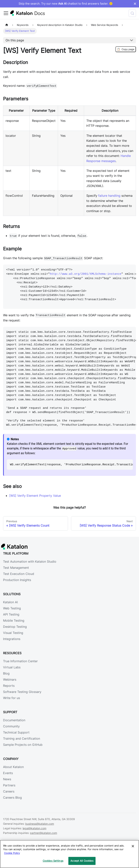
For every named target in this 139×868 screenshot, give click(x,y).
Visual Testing (13, 633)
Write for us (11, 698)
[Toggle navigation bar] (6, 13)
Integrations (12, 639)
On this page (15, 40)
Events (8, 773)
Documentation (14, 720)
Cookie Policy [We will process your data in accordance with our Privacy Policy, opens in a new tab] (12, 853)
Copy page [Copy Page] (126, 49)
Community (11, 726)
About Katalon (13, 767)
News (7, 779)
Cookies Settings (53, 861)
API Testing (11, 614)
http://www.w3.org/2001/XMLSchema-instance (86, 274)
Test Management (16, 568)
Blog (6, 673)
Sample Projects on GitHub (23, 745)
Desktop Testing (15, 627)
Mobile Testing (14, 620)
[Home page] (7, 25)
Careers (9, 791)
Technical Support (16, 732)
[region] (69, 854)
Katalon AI (10, 602)
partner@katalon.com (44, 833)
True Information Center (20, 661)
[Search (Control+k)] (132, 13)
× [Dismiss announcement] (135, 4)
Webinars (10, 679)
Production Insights (17, 580)
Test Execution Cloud (19, 574)
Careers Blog (12, 798)
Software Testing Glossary (22, 692)
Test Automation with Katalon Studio (30, 561)
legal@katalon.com (34, 828)
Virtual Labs (12, 667)
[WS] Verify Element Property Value (35, 496)
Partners (9, 785)
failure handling (109, 196)
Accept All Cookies (82, 861)
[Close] (133, 846)
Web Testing (12, 608)
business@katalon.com (40, 824)
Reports (9, 686)
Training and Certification (22, 738)
